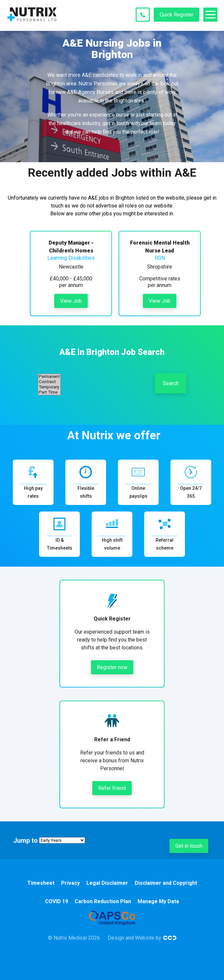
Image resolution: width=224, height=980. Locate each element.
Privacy (70, 883)
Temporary (49, 387)
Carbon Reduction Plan (103, 901)
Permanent (49, 377)
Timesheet (41, 883)
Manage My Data (158, 901)
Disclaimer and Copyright (166, 883)
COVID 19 (56, 901)
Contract (49, 382)
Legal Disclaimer (107, 883)
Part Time (49, 392)
